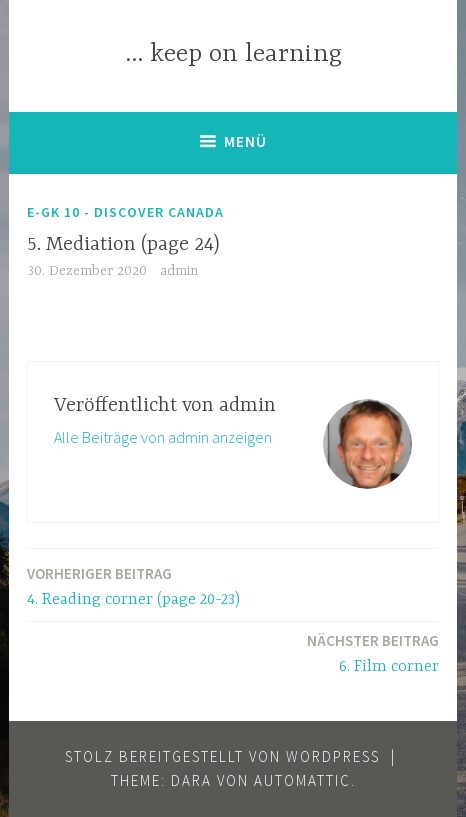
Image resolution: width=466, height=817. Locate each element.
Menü (245, 141)
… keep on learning (233, 54)
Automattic (302, 780)
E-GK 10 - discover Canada (125, 212)
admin (179, 271)
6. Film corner (373, 652)
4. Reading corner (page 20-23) (133, 585)
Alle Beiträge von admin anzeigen (163, 437)
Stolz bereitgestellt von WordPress (222, 756)
